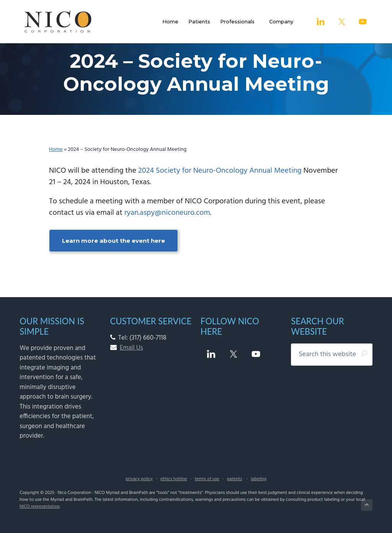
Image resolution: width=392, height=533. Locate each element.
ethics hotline (174, 479)
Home (56, 150)
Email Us (131, 348)
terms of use (207, 479)
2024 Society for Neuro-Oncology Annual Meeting (220, 171)
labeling (258, 479)
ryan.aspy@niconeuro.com (167, 213)
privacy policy (139, 479)
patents (234, 479)
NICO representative (39, 507)
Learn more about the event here (114, 241)
